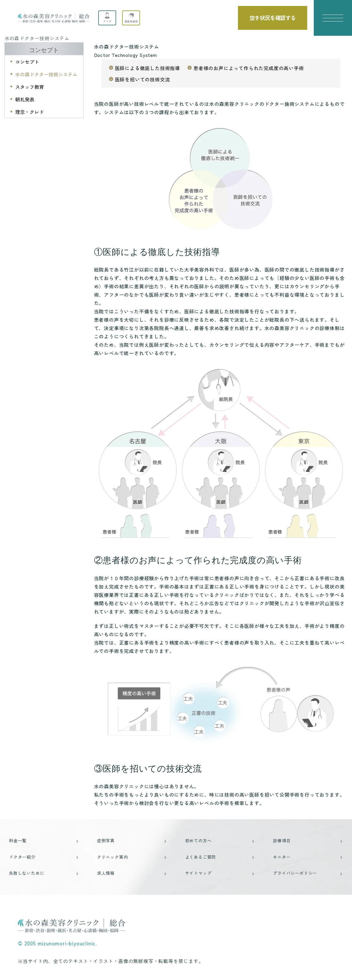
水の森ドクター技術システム (46, 74)
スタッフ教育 (30, 87)
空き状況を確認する (273, 18)
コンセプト (44, 50)
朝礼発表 (25, 99)
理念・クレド (30, 112)
